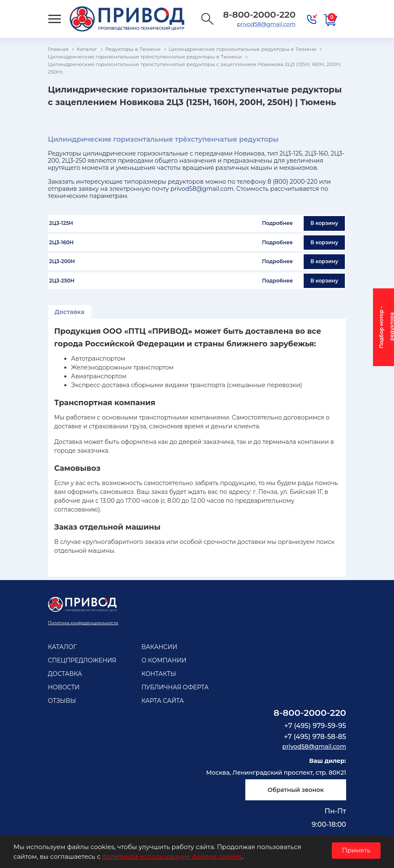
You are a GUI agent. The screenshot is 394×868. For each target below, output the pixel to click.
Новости (64, 687)
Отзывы (62, 701)
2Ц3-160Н (61, 243)
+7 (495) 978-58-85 (315, 737)
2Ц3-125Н (61, 223)
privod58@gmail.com (266, 24)
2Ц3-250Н (62, 281)
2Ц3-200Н (62, 261)
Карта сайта (163, 701)
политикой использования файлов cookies (172, 856)
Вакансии (159, 647)
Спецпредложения (82, 660)
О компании (164, 660)
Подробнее (277, 223)
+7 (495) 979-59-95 (315, 726)
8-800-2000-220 (310, 713)
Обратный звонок (296, 790)
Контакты (159, 674)
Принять (356, 850)
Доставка (70, 312)
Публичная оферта (175, 687)
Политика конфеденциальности (83, 623)
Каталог (62, 647)
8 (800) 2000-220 (293, 182)
